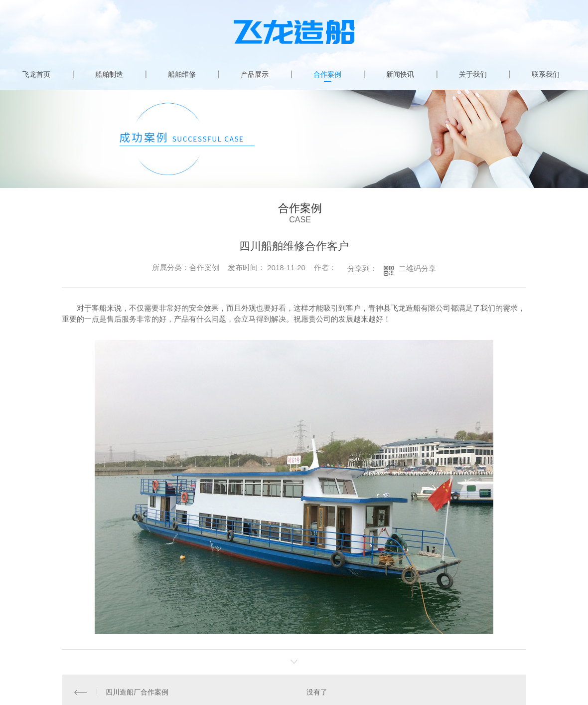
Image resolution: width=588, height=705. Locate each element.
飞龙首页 (36, 74)
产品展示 (255, 74)
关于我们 (473, 74)
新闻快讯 (400, 74)
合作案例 (327, 74)
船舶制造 (109, 74)
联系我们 (546, 74)
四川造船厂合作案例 (137, 692)
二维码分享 (417, 268)
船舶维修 (182, 74)
